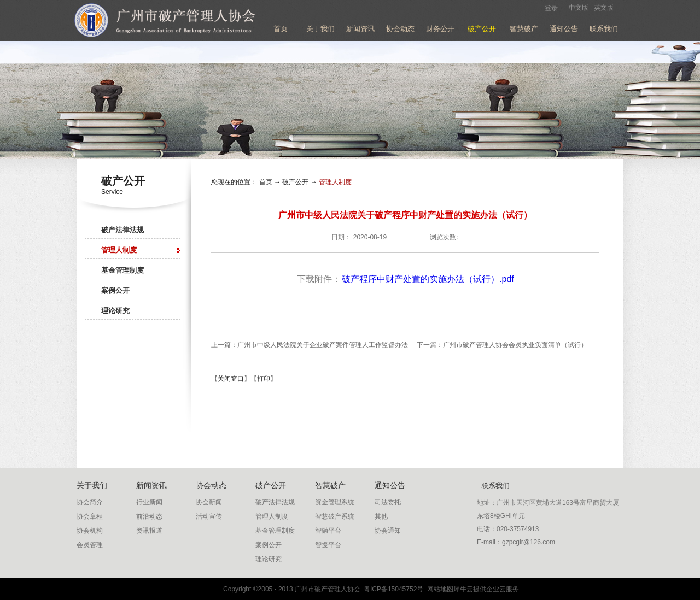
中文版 (579, 8)
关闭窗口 (231, 379)
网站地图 (438, 589)
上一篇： (310, 345)
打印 (264, 379)
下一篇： (502, 345)
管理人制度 (335, 182)
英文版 (604, 8)
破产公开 (295, 182)
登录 (551, 8)
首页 (281, 29)
